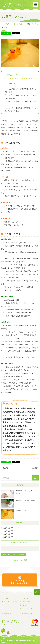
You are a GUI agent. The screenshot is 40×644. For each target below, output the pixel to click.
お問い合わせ (25, 613)
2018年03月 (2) (8, 528)
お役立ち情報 (17, 24)
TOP (7, 24)
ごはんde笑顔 (5, 637)
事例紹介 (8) (6, 554)
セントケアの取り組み (10, 602)
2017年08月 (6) (8, 537)
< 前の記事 (5, 468)
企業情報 (6, 613)
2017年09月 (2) (8, 534)
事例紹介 (4, 31)
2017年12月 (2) (8, 531)
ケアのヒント (25, 598)
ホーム (5, 598)
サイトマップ (21, 637)
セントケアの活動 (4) (19, 554)
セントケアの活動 (26, 608)
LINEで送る (6, 33)
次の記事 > (35, 468)
